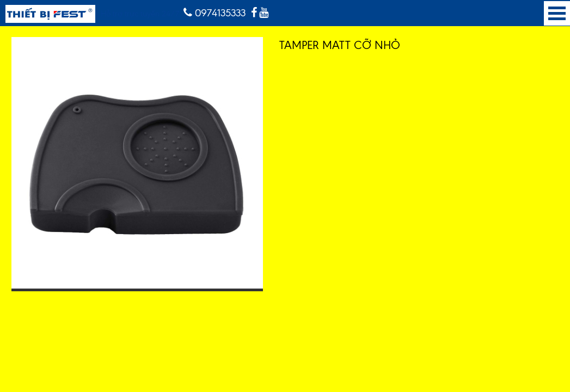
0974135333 (214, 13)
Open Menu (557, 13)
